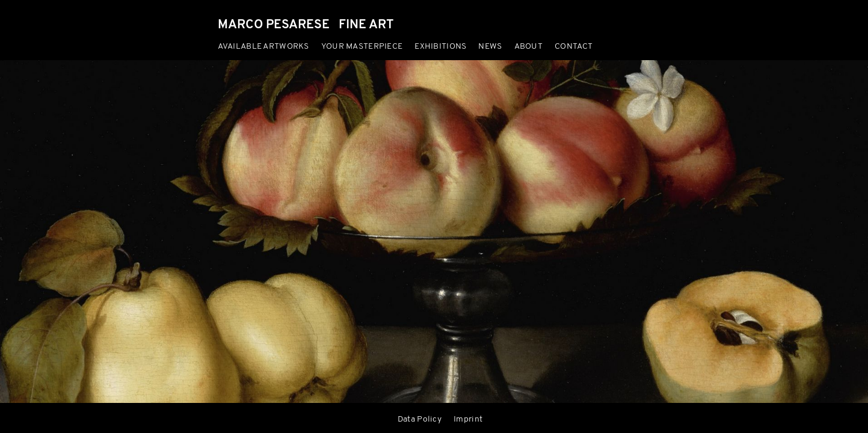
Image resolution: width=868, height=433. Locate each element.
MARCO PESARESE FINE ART (306, 25)
